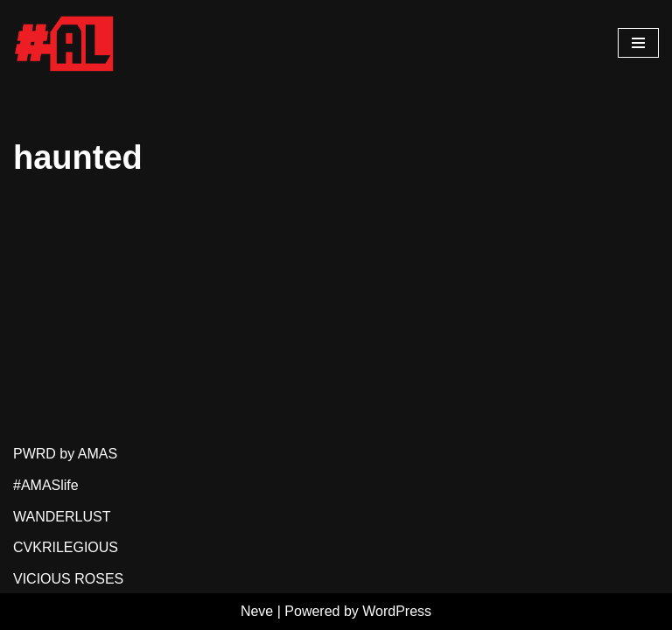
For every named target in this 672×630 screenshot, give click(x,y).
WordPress (397, 611)
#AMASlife (46, 485)
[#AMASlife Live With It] (66, 43)
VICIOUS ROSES (68, 579)
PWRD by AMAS (65, 454)
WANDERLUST (62, 517)
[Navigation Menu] (638, 43)
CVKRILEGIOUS (66, 547)
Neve (257, 611)
